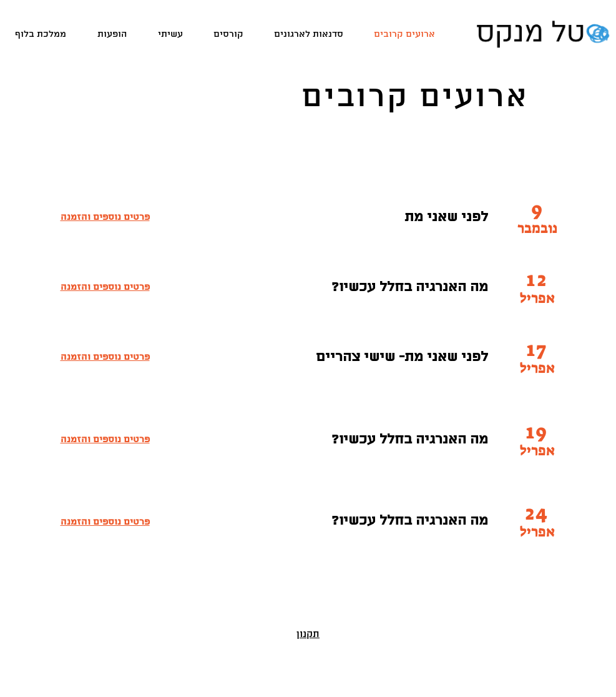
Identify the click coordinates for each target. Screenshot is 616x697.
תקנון (308, 635)
